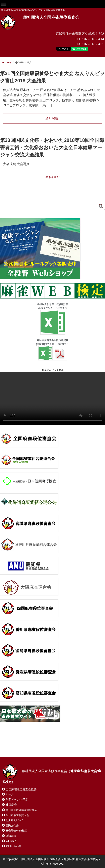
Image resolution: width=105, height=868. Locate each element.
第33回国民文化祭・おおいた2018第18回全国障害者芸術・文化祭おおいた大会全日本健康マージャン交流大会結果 (52, 147)
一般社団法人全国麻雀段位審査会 (49, 17)
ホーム (12, 744)
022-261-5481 (94, 44)
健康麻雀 (11, 805)
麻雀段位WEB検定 (16, 831)
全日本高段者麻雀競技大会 (21, 810)
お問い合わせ (34, 744)
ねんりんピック (15, 820)
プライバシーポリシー (21, 749)
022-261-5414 (94, 39)
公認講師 (11, 836)
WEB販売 (11, 841)
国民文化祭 (12, 826)
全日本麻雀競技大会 (17, 815)
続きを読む (53, 118)
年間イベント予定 (17, 800)
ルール (10, 794)
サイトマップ (60, 744)
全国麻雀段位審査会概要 (21, 789)
